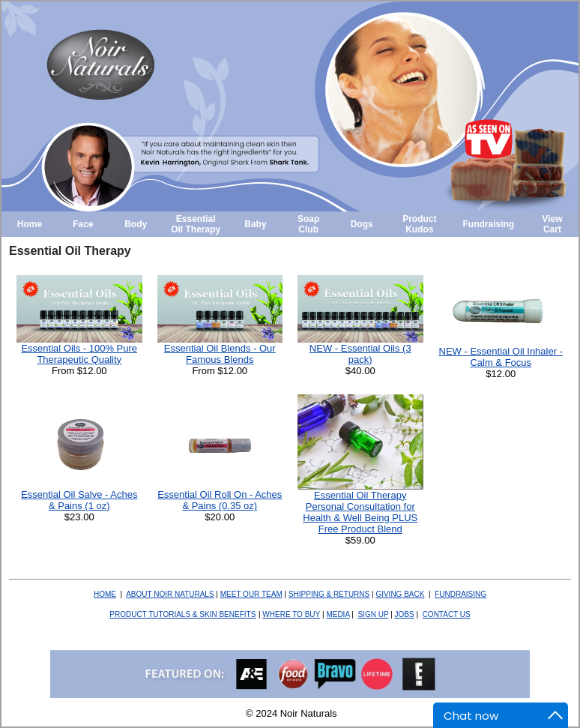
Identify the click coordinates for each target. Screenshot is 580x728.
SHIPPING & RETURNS (329, 594)
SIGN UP (373, 614)
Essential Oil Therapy (196, 224)
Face (83, 224)
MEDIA (338, 614)
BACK (400, 594)
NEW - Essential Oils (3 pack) (360, 354)
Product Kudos (419, 224)
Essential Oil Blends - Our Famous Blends (220, 354)
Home (30, 224)
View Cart (552, 224)
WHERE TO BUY (291, 614)
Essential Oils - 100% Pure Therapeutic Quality (79, 354)
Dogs (362, 224)
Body (136, 224)
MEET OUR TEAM (251, 594)
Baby (255, 224)
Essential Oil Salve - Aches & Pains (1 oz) (79, 500)
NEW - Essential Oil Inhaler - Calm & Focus (501, 357)
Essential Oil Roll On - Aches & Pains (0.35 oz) (220, 500)
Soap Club (308, 224)
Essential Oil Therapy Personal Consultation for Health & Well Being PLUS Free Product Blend (360, 512)
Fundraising (489, 224)
